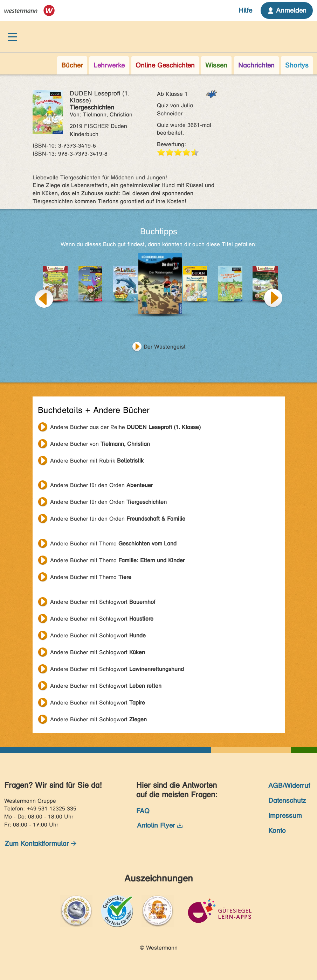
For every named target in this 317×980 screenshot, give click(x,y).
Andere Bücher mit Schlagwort (103, 602)
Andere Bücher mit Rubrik (97, 461)
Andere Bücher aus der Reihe (125, 427)
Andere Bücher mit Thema (113, 543)
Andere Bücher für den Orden (101, 485)
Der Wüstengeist (165, 347)
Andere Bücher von (100, 444)
